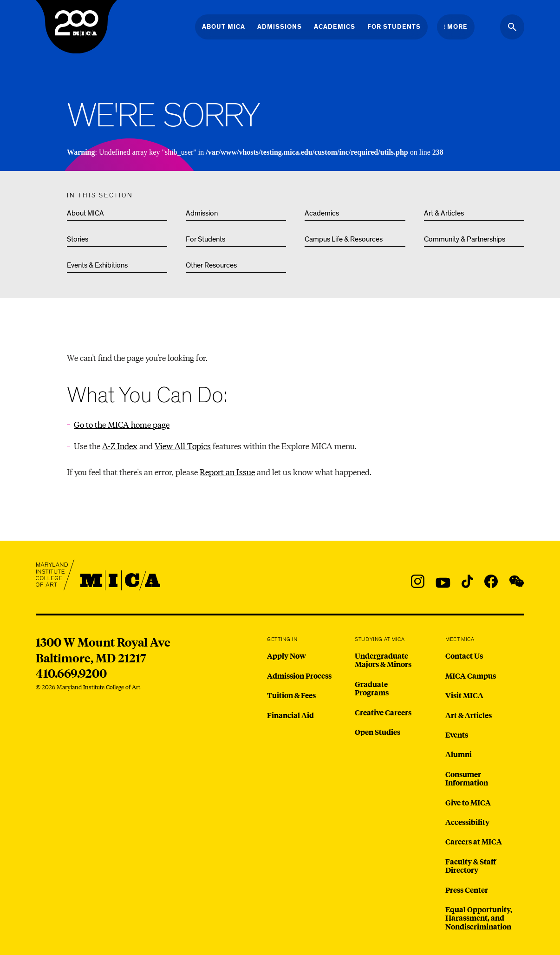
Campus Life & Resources (344, 239)
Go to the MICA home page (122, 424)
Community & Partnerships (465, 239)
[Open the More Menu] (456, 27)
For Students (205, 239)
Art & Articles (444, 213)
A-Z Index (120, 446)
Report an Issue (227, 472)
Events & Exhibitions (97, 265)
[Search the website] (512, 27)
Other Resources (211, 265)
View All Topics (183, 446)
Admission (202, 213)
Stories (78, 239)
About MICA (85, 213)
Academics (322, 213)
